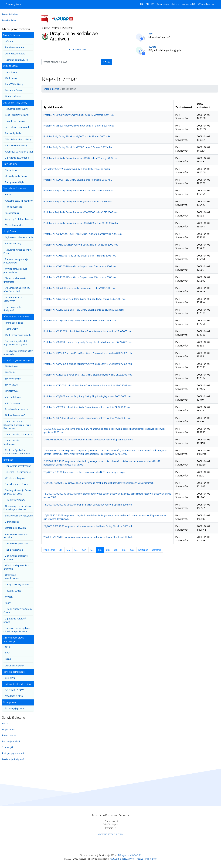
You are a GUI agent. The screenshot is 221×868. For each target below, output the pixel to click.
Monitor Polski (11, 20)
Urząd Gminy (11, 231)
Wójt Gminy (13, 78)
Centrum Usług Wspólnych (20, 434)
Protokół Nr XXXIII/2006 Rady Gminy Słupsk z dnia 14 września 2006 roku (82, 245)
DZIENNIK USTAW (16, 690)
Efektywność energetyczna (21, 515)
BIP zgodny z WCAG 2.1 (130, 855)
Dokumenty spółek (16, 665)
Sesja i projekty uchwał (18, 115)
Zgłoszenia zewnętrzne (19, 158)
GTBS (10, 659)
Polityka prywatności (15, 753)
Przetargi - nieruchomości (20, 472)
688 (118, 550)
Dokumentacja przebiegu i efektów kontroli (19, 289)
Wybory (11, 597)
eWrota (153, 47)
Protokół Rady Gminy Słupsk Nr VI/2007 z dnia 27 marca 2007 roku (78, 147)
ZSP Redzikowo (15, 397)
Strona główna (14, 4)
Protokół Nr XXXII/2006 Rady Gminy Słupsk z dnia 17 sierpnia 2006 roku (81, 256)
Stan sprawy (11, 702)
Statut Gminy (14, 170)
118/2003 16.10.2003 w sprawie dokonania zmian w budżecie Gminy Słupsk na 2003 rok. (89, 505)
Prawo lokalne (12, 164)
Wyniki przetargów (16, 478)
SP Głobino (12, 372)
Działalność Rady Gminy (17, 103)
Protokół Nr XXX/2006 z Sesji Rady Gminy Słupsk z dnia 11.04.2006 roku (81, 288)
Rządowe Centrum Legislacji (19, 684)
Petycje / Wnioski (15, 591)
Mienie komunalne (16, 225)
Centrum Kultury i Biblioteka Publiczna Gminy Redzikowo (19, 425)
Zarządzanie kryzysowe (19, 584)
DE (153, 4)
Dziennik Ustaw (12, 14)
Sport (9, 603)
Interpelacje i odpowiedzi (19, 127)
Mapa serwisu (11, 729)
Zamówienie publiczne (18, 543)
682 (70, 550)
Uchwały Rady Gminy (18, 176)
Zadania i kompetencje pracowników (17, 261)
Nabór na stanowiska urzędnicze (17, 280)
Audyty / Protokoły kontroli (21, 219)
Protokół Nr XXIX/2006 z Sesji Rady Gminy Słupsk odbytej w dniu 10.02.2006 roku (86, 299)
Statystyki (9, 747)
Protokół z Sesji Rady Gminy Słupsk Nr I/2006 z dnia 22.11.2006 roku (79, 201)
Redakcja (8, 723)
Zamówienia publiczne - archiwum (18, 557)
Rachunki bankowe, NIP (19, 60)
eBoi (152, 33)
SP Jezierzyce (13, 391)
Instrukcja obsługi (13, 741)
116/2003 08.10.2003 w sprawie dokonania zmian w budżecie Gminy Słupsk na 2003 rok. (89, 526)
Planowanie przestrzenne (20, 466)
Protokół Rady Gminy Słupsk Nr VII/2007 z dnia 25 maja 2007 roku (78, 136)
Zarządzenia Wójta (16, 182)
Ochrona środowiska (17, 528)
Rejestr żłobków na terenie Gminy (20, 611)
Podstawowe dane (16, 47)
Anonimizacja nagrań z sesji (20, 152)
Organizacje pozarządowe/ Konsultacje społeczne (19, 508)
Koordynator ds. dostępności (14, 309)
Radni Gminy (13, 329)
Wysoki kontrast (206, 4)
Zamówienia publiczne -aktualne (18, 536)
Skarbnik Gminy (14, 96)
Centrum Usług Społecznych (13, 442)
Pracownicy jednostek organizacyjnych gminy (17, 343)
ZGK (9, 653)
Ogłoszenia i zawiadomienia (13, 577)
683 (78, 550)
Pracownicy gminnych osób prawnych (20, 352)
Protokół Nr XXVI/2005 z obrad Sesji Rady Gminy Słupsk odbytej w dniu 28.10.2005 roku (89, 331)
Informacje (10, 460)
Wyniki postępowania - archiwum (18, 567)
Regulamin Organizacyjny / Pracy (19, 251)
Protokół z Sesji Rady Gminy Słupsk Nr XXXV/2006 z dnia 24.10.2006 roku (81, 223)
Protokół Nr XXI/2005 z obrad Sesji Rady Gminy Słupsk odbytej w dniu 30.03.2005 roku (88, 396)
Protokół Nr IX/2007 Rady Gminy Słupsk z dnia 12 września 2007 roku (80, 115)
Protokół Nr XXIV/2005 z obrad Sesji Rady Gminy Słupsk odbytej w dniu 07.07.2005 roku (89, 353)
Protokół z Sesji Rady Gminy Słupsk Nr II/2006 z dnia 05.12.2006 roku (79, 190)
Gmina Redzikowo (14, 35)
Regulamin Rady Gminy (18, 109)
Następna (145, 550)
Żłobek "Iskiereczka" (17, 415)
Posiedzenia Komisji (16, 121)
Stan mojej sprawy (16, 708)
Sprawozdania (14, 213)
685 (94, 550)
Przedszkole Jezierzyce (18, 409)
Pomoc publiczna (15, 207)
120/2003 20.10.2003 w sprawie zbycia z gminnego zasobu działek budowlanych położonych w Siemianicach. (100, 483)
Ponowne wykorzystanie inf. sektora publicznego (19, 630)
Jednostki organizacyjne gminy (20, 360)
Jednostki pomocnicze (15, 672)
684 (86, 550)
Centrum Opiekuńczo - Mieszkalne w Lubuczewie (18, 452)
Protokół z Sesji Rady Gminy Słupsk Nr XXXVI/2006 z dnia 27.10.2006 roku (82, 212)
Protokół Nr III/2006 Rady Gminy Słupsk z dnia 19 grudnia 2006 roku (79, 180)
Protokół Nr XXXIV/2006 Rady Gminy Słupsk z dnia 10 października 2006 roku (84, 234)
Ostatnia (158, 550)
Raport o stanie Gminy (18, 484)
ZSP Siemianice (14, 403)
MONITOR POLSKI (16, 696)
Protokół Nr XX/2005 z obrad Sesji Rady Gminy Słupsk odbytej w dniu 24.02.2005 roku (88, 407)
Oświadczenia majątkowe (18, 316)
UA (142, 4)
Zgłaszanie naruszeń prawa (16, 620)
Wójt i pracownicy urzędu (20, 335)
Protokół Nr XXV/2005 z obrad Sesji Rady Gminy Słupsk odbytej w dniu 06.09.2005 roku (89, 342)
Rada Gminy (13, 72)
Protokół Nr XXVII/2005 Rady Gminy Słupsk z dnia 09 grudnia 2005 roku (81, 320)
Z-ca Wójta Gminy (16, 84)
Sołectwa (12, 678)
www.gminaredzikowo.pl (110, 834)
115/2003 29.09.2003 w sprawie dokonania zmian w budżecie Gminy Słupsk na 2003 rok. (89, 537)
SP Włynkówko (14, 379)
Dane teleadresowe (17, 53)
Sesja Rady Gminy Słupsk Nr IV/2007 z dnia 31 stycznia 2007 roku (77, 169)
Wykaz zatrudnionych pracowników (17, 270)
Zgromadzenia (14, 522)
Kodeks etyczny (15, 243)
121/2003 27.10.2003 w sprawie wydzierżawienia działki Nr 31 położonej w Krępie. (85, 472)
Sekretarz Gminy (15, 90)
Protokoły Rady (15, 133)
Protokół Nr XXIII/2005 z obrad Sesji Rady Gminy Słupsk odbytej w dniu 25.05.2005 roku (89, 375)
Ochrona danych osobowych (14, 299)
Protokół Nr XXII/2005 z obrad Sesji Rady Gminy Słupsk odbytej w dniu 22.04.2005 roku (89, 385)
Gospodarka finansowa (16, 188)
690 (134, 550)
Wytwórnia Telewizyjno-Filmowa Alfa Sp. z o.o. (133, 859)
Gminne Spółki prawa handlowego (15, 639)
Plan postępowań (15, 550)
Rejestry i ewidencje (17, 500)
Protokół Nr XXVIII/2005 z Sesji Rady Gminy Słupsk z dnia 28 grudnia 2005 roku (84, 310)
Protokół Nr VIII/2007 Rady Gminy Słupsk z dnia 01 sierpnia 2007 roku (80, 126)
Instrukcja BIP (189, 4)
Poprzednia (51, 550)
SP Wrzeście (13, 385)
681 (63, 550)
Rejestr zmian (11, 735)
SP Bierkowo (13, 366)
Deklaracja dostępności (15, 759)
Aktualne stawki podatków (20, 201)
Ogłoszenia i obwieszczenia (21, 237)
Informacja (12, 41)
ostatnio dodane (78, 49)
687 (110, 550)
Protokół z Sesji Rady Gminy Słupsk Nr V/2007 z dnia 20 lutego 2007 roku (82, 158)
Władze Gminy (12, 66)
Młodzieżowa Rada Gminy (20, 139)
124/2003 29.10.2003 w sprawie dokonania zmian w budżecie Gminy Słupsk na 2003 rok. (89, 439)
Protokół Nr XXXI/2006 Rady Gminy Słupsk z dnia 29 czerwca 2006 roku (81, 266)
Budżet (10, 194)
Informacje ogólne (16, 323)
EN (147, 4)
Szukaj (107, 62)
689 (126, 550)
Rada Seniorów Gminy (18, 145)
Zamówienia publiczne (168, 4)
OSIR (9, 647)
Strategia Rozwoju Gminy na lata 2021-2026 (19, 492)
